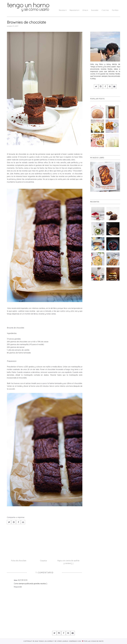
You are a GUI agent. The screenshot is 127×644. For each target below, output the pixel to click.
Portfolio (115, 10)
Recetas (63, 10)
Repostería (75, 10)
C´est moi (105, 10)
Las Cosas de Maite (96, 641)
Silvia (16, 580)
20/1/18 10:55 (23, 580)
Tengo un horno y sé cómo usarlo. (54, 641)
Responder (18, 587)
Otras (85, 10)
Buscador (95, 10)
